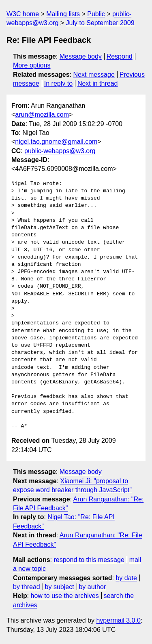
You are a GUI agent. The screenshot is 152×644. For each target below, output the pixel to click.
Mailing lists (63, 14)
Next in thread (98, 83)
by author (92, 587)
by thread (27, 587)
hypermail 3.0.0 (118, 620)
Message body (81, 56)
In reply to (58, 83)
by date (126, 578)
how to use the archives (65, 596)
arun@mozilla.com (42, 115)
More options (32, 65)
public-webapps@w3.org (60, 151)
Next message (94, 75)
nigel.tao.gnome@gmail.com (56, 142)
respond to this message (89, 560)
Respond (120, 56)
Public (96, 14)
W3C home (23, 14)
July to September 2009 (100, 23)
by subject (60, 587)
